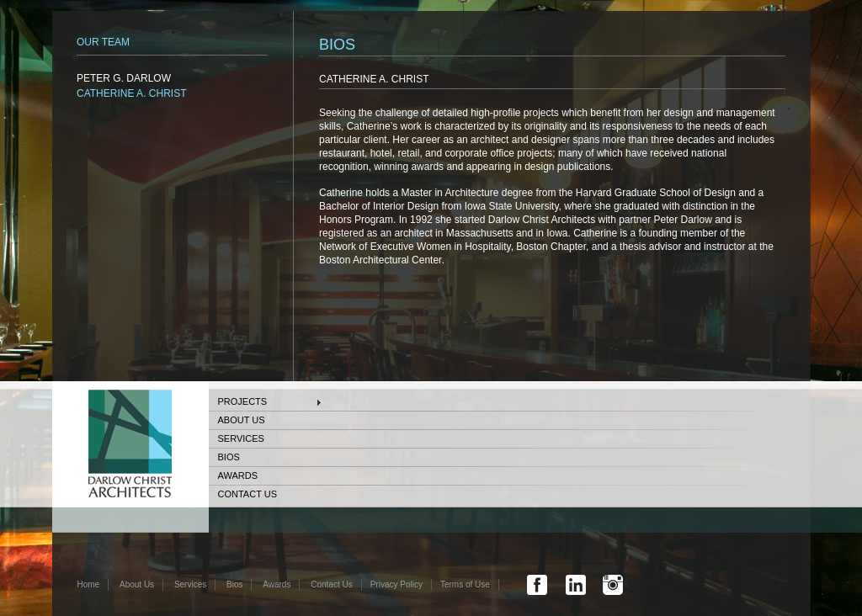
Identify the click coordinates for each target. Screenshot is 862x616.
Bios (229, 457)
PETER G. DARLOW (124, 78)
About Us (242, 420)
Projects (243, 401)
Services (241, 438)
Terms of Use (465, 584)
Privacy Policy (396, 584)
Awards (238, 475)
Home (89, 584)
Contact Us (248, 494)
